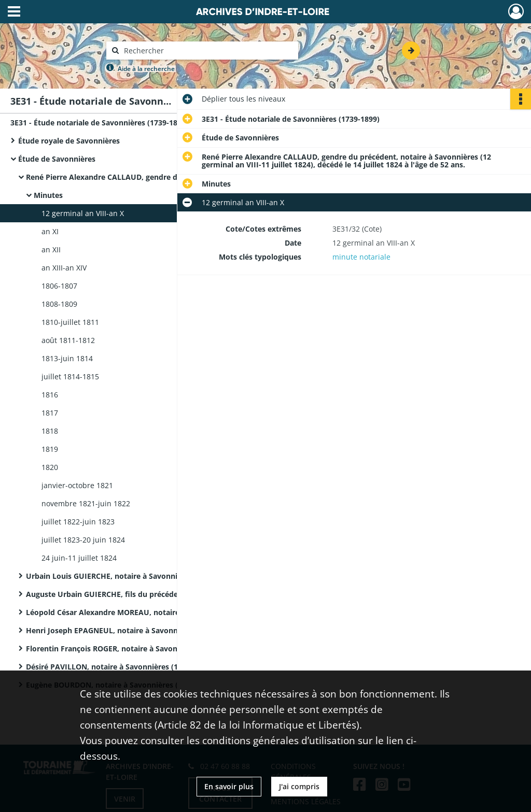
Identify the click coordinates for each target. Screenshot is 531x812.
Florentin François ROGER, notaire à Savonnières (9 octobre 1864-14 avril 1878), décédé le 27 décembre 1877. (130, 649)
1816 (50, 395)
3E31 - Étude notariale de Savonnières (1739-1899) (99, 123)
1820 (50, 467)
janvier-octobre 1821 (77, 485)
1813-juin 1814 (67, 358)
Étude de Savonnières (57, 159)
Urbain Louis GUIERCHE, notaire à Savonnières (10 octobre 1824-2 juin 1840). (130, 576)
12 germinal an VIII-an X (83, 213)
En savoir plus (229, 786)
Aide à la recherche (146, 69)
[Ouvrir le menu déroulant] (14, 12)
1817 (50, 413)
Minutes (48, 195)
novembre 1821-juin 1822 (86, 503)
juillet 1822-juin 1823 (78, 522)
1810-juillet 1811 (70, 322)
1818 (50, 431)
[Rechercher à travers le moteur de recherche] (207, 51)
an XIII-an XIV (64, 268)
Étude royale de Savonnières (69, 141)
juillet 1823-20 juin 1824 (83, 540)
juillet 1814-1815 (70, 376)
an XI (50, 231)
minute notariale (361, 257)
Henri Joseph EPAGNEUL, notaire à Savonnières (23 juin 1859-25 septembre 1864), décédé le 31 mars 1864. (130, 630)
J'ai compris (299, 786)
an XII (51, 250)
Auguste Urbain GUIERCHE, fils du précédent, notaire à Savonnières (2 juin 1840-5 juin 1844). (130, 594)
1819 (50, 449)
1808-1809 (59, 304)
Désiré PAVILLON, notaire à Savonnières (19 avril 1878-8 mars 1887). (130, 667)
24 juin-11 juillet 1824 (79, 558)
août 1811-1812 (68, 340)
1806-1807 (59, 286)
